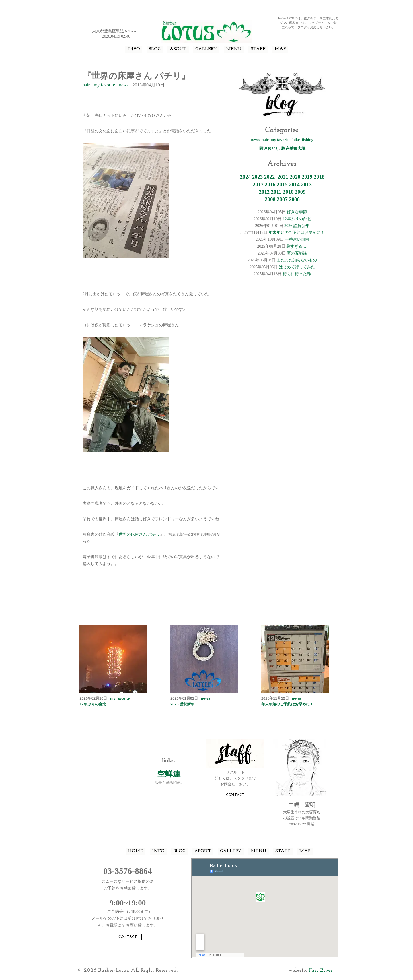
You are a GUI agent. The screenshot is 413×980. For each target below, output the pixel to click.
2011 (276, 192)
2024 (245, 177)
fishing (307, 140)
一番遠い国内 (297, 239)
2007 (282, 199)
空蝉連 (169, 774)
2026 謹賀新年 (297, 226)
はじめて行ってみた (297, 267)
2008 (270, 199)
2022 (269, 177)
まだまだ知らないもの (297, 260)
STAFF (258, 49)
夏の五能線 (297, 253)
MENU (234, 49)
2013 (306, 184)
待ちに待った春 (297, 274)
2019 (307, 177)
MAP (280, 49)
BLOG (155, 49)
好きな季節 (297, 212)
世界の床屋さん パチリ (139, 534)
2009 (300, 192)
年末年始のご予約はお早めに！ (297, 233)
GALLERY (206, 49)
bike (296, 140)
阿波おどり (269, 149)
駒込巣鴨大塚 (293, 149)
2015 (282, 184)
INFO (134, 49)
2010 (288, 192)
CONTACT (235, 795)
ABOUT (178, 49)
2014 (294, 184)
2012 (264, 192)
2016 (270, 184)
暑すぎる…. (297, 246)
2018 (319, 177)
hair (86, 85)
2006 (294, 199)
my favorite (104, 85)
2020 (295, 177)
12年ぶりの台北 (297, 219)
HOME (136, 851)
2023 (257, 177)
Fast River (321, 970)
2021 (283, 177)
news (124, 85)
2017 (258, 184)
